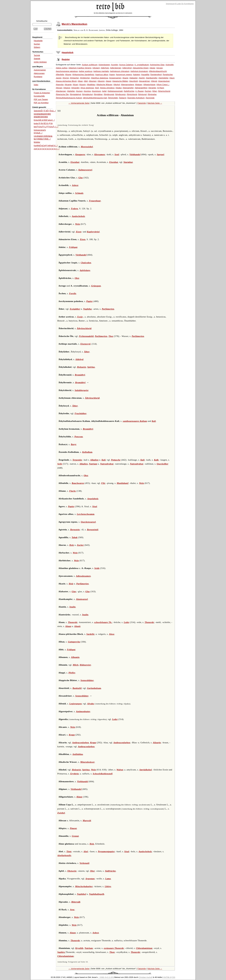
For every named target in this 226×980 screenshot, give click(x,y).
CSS (173, 977)
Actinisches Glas (157, 65)
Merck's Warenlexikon (74, 24)
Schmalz (79, 193)
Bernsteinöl (93, 530)
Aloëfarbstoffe (64, 855)
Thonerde (73, 622)
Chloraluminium (144, 948)
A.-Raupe (139, 91)
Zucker (80, 545)
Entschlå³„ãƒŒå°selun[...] (44, 120)
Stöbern (37, 47)
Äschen (148, 91)
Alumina (87, 91)
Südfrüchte (110, 871)
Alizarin (82, 85)
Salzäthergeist (81, 390)
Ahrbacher (74, 78)
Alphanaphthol (141, 88)
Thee (111, 336)
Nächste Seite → (155, 103)
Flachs (73, 491)
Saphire (61, 952)
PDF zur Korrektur (41, 103)
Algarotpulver (164, 81)
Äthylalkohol (87, 94)
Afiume (68, 75)
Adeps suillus (62, 68)
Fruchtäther (81, 413)
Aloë (97, 88)
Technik (37, 55)
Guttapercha (74, 642)
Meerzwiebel (87, 147)
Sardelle (90, 634)
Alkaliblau (91, 85)
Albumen (93, 81)
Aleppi (108, 81)
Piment (73, 828)
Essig (80, 317)
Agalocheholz (78, 216)
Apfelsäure (85, 270)
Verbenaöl (84, 863)
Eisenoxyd (85, 344)
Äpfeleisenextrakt (115, 91)
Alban (80, 81)
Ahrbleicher (85, 78)
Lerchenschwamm (86, 514)
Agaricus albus (102, 75)
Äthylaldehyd (75, 94)
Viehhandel (135, 154)
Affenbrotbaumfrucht (158, 71)
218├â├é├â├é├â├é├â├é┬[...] (46, 149)
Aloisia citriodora (107, 88)
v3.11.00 (109, 977)
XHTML (167, 977)
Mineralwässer (87, 762)
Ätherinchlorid (164, 91)
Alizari (75, 85)
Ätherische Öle (62, 94)
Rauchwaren (78, 483)
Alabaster (134, 78)
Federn (74, 209)
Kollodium (87, 452)
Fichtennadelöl (86, 336)
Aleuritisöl (134, 81)
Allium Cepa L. (163, 85)
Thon (112, 952)
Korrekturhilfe (39, 96)
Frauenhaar (95, 201)
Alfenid (154, 81)
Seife (60, 464)
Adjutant (96, 68)
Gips (74, 591)
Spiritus (91, 367)
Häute (80, 797)
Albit (86, 81)
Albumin (101, 81)
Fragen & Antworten (42, 93)
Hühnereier (85, 665)
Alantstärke (163, 78)
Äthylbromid (109, 94)
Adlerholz (105, 68)
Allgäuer (139, 85)
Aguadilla (145, 75)
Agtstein (136, 75)
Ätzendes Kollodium (136, 98)
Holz (72, 545)
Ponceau (79, 437)
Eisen (79, 232)
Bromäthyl (80, 375)
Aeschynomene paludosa (67, 71)
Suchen (37, 44)
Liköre (108, 886)
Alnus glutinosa (87, 88)
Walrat (120, 770)
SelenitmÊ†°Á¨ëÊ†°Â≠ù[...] (45, 111)
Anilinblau (78, 754)
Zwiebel (61, 813)
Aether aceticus (86, 71)
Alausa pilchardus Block (66, 81)
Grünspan (96, 286)
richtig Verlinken (40, 62)
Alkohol (117, 85)
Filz (103, 483)
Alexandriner (144, 81)
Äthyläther (98, 94)
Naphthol (82, 894)
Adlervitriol (127, 68)
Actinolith (169, 65)
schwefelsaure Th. (103, 622)
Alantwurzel (82, 599)
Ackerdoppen (104, 65)
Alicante (68, 85)
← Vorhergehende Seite (79, 103)
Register (66, 59)
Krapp (72, 735)
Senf (117, 154)
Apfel (104, 91)
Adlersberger (116, 68)
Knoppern (80, 154)
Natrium (93, 464)
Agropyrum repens (124, 75)
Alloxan (59, 88)
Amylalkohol (145, 770)
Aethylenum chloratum (120, 71)
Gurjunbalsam (94, 688)
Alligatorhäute (149, 85)
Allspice (67, 88)
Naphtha (87, 309)
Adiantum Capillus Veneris (80, 68)
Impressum (170, 4)
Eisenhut (75, 162)
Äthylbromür (120, 94)
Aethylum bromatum (139, 71)
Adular (152, 68)
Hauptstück (68, 52)
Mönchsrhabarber (84, 886)
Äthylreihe (152, 94)
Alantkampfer (152, 78)
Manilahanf (123, 483)
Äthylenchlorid (84, 328)
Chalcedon (86, 263)
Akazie (125, 78)
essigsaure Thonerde (114, 948)
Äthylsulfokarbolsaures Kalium (69, 98)
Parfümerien (108, 309)
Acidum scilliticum (90, 65)
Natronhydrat (107, 464)
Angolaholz (93, 499)
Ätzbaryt (123, 98)
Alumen (79, 91)
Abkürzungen (39, 73)
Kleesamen (100, 154)
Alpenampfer (128, 88)
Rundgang (38, 77)
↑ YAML (101, 977)
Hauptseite (38, 41)
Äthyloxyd (142, 94)
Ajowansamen (115, 78)
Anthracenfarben (80, 743)
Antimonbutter (83, 711)
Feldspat (73, 247)
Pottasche (116, 460)
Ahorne (66, 78)
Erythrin (74, 774)
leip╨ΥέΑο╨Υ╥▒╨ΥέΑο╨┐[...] (46, 127)
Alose (112, 634)
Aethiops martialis (101, 71)
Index (36, 85)
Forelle (73, 293)
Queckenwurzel (88, 522)
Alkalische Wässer (104, 85)
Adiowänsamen (83, 576)
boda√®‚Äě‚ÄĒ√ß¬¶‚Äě (43, 124)
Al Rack (160, 88)
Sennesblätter (87, 680)
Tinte (69, 851)
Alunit (77, 626)
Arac (72, 910)
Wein (78, 224)
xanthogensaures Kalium (135, 421)
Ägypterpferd (156, 75)
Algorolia (60, 85)
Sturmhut (128, 162)
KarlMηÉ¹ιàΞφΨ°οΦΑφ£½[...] (46, 146)
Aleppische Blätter (120, 81)
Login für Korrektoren (185, 4)
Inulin (73, 607)
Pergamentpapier (106, 851)
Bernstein (75, 530)
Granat (75, 836)
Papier (89, 301)
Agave (112, 75)
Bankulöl (77, 688)
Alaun (172, 78)
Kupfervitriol (93, 232)
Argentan (90, 879)
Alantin (142, 78)
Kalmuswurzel (85, 170)
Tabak (75, 537)
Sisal (95, 506)
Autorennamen (40, 70)
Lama (108, 879)
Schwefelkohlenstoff (103, 774)
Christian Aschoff (146, 977)
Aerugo (159, 68)
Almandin (75, 88)
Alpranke (152, 88)
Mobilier (37, 142)
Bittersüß (76, 902)
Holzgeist (81, 367)
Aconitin (114, 65)
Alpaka (119, 88)
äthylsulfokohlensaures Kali (95, 98)
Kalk (156, 460)
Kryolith (79, 948)
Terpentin (77, 460)
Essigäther (75, 309)
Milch (76, 665)
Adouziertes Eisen (141, 68)
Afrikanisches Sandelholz (83, 75)
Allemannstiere (128, 85)
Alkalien (94, 460)
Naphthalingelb (97, 894)
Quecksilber (162, 464)
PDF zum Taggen (41, 99)
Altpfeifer (71, 91)
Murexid (87, 821)
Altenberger (61, 91)
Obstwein (72, 871)
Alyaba (91, 704)
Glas (81, 178)
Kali (154, 421)
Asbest (75, 185)
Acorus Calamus (126, 65)
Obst (77, 278)
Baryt (73, 444)
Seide (97, 568)
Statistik (37, 59)
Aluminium (96, 91)
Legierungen (76, 704)
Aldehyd (79, 359)
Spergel (160, 154)
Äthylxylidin (113, 98)
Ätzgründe (150, 98)
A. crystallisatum (142, 65)
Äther (155, 91)
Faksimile (142, 103)
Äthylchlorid (132, 94)
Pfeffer (72, 673)
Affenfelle (60, 75)
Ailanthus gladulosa (99, 78)
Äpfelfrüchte (129, 91)
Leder (127, 622)
